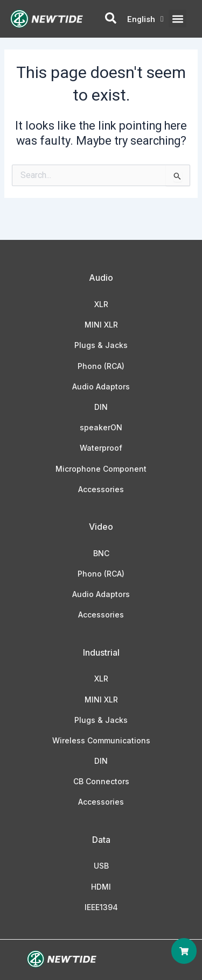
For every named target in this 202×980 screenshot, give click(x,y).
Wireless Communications (101, 740)
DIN (101, 407)
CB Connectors (101, 781)
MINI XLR (101, 325)
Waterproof (101, 448)
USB (101, 866)
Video (101, 527)
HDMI (101, 887)
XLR (101, 304)
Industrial (101, 652)
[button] (177, 19)
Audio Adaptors (101, 386)
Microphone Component (101, 469)
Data (101, 840)
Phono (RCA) (101, 366)
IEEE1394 (101, 907)
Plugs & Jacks (101, 345)
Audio (101, 278)
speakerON (101, 427)
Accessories (101, 489)
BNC (101, 553)
